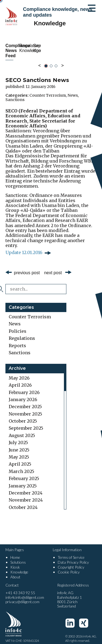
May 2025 (19, 452)
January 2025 (23, 481)
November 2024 (26, 495)
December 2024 (26, 488)
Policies (18, 326)
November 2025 (25, 409)
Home (15, 552)
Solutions (18, 557)
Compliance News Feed (27, 48)
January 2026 (23, 395)
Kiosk (15, 562)
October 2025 (23, 416)
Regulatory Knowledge (75, 48)
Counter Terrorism (48, 90)
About (15, 572)
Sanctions (15, 94)
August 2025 (22, 430)
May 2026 (19, 373)
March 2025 (21, 466)
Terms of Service (71, 552)
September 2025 (26, 423)
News (73, 90)
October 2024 (23, 502)
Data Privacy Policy (73, 557)
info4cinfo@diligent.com (25, 592)
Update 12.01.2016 (24, 248)
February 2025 (24, 474)
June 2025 (19, 445)
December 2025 (25, 402)
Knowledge (19, 567)
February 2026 (24, 387)
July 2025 (18, 438)
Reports (17, 340)
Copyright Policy (71, 562)
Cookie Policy (69, 567)
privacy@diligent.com (22, 596)
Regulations (22, 333)
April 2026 (20, 380)
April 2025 (20, 459)
